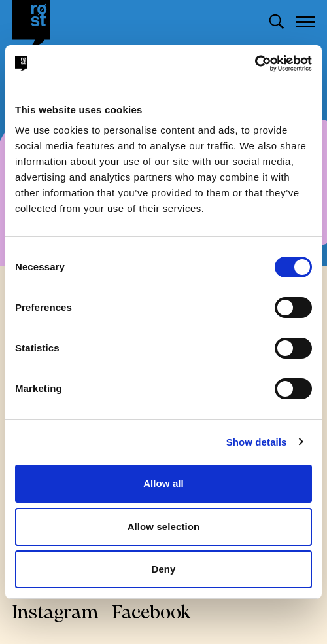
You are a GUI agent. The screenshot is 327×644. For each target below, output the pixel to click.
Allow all (163, 483)
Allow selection (164, 527)
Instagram (56, 614)
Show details (257, 442)
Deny (163, 569)
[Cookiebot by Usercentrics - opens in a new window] (255, 63)
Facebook (152, 614)
